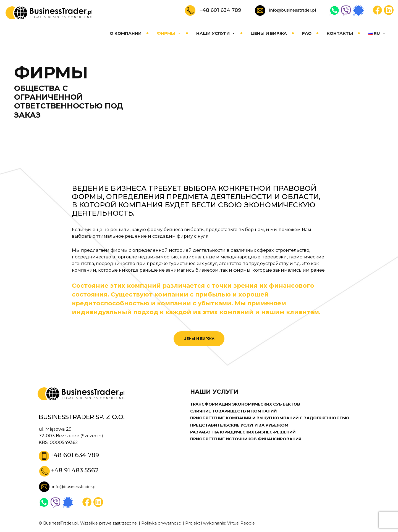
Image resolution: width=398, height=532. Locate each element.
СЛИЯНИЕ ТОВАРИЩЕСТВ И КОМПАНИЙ (235, 411)
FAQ (307, 33)
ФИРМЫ (169, 33)
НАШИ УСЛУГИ (216, 33)
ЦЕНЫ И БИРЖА (269, 33)
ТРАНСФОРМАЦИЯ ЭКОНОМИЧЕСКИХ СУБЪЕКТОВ (246, 404)
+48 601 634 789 (220, 10)
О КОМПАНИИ (126, 33)
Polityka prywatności (162, 524)
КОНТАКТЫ (340, 33)
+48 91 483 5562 (75, 471)
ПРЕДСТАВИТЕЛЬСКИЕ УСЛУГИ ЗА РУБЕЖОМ (240, 425)
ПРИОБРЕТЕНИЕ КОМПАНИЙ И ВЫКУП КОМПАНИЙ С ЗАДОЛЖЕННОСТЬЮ (272, 419)
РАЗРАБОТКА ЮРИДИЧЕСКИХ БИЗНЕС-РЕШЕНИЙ (244, 433)
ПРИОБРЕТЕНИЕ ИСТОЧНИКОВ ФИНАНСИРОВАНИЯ (248, 440)
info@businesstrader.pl (293, 10)
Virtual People (243, 524)
